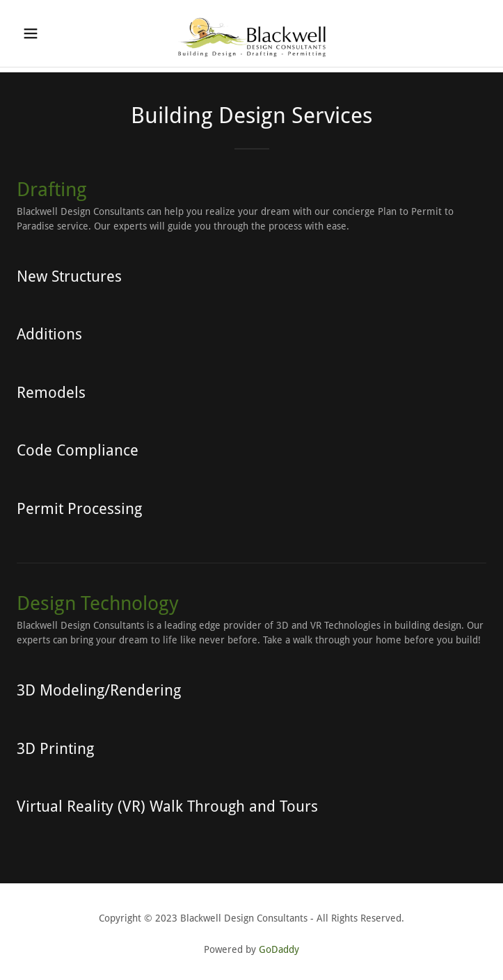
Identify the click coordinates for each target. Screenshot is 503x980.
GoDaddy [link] (279, 949)
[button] (52, 33)
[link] (252, 33)
